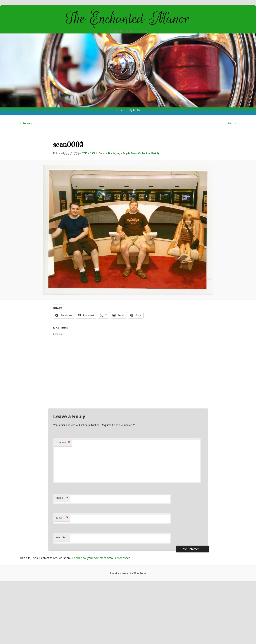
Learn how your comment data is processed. (102, 558)
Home (119, 110)
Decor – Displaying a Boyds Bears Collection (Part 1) (129, 153)
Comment (63, 443)
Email (62, 518)
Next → (232, 123)
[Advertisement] (128, 375)
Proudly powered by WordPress (128, 573)
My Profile (135, 110)
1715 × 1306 (89, 153)
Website (61, 537)
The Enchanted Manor (128, 18)
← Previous (26, 123)
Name (62, 498)
